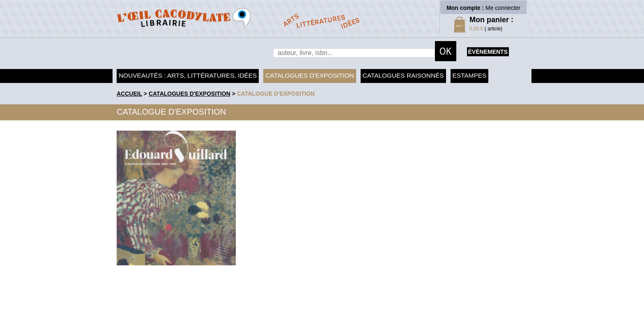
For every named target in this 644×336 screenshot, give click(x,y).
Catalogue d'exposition (276, 94)
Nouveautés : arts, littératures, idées (188, 75)
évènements (488, 52)
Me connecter (503, 8)
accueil (129, 94)
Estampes (470, 75)
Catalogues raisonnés (403, 75)
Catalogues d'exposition (309, 75)
